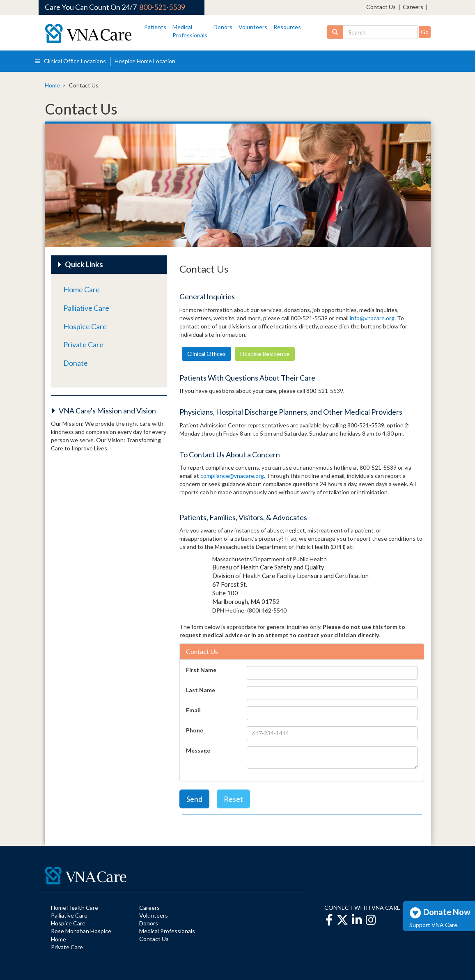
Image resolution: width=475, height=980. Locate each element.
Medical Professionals (167, 931)
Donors (223, 27)
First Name (201, 670)
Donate (76, 363)
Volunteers (253, 27)
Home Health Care (75, 908)
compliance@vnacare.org (232, 476)
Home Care (81, 289)
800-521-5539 (162, 7)
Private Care (83, 344)
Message (198, 750)
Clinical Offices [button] (207, 354)
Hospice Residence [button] (265, 354)
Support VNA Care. (434, 925)
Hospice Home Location (145, 61)
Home (52, 85)
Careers (413, 7)
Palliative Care (86, 308)
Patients (155, 27)
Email (193, 710)
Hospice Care (85, 326)
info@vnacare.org (372, 318)
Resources (287, 27)
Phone (195, 730)
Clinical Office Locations (70, 61)
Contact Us (381, 7)
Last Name (201, 690)
